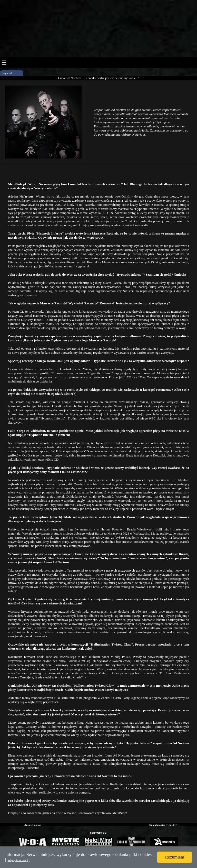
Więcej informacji (18, 860)
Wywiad (7, 73)
